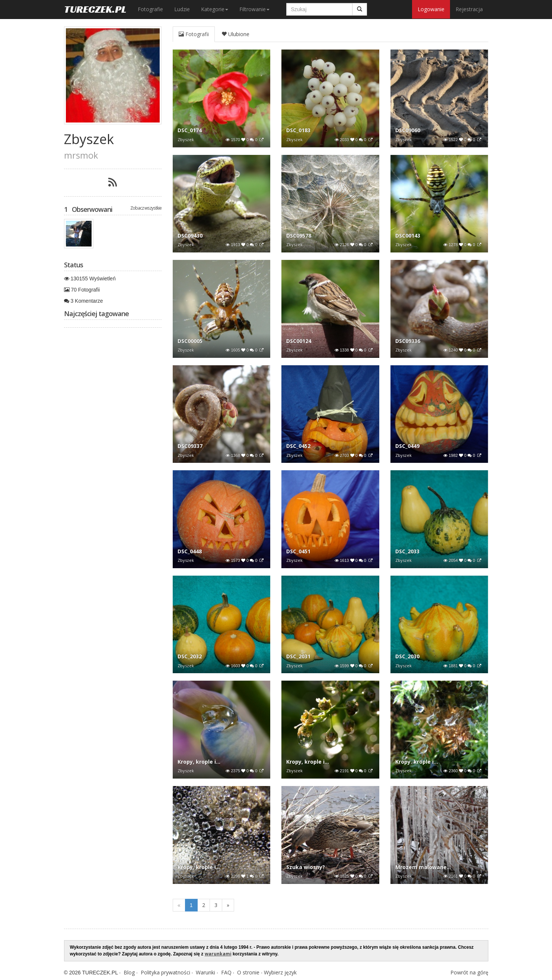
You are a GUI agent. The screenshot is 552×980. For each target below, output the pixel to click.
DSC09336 (408, 341)
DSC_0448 (190, 551)
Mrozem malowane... (423, 867)
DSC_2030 (407, 656)
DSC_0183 (298, 130)
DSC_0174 (190, 130)
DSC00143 (408, 236)
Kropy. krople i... (417, 762)
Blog (129, 972)
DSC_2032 (190, 656)
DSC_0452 (298, 446)
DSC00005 (190, 341)
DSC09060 (408, 130)
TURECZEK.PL (95, 9)
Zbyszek (186, 139)
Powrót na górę (469, 972)
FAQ (226, 972)
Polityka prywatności (165, 972)
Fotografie (150, 9)
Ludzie (182, 9)
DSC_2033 (407, 551)
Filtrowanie (254, 9)
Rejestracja (469, 9)
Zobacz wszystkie (146, 208)
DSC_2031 (298, 656)
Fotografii (194, 34)
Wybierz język (280, 972)
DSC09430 (190, 236)
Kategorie (215, 9)
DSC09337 (190, 446)
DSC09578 (299, 236)
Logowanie (431, 9)
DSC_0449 (407, 446)
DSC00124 (299, 341)
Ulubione (235, 34)
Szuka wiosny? (306, 867)
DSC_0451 (298, 551)
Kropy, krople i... (199, 762)
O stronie (248, 972)
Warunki (205, 972)
